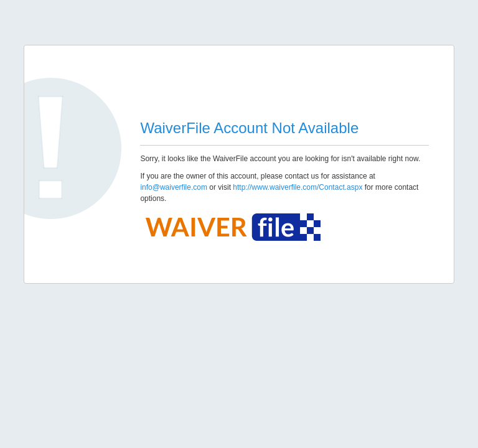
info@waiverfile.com (174, 187)
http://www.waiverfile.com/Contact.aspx (298, 187)
